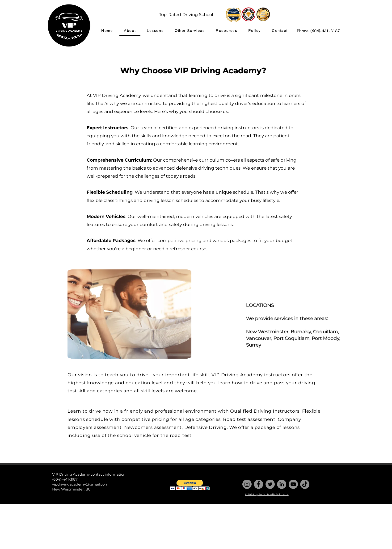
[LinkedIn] (282, 484)
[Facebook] (259, 484)
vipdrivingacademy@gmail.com (80, 484)
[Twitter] (270, 484)
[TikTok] (305, 484)
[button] (190, 485)
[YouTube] (293, 484)
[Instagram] (247, 484)
